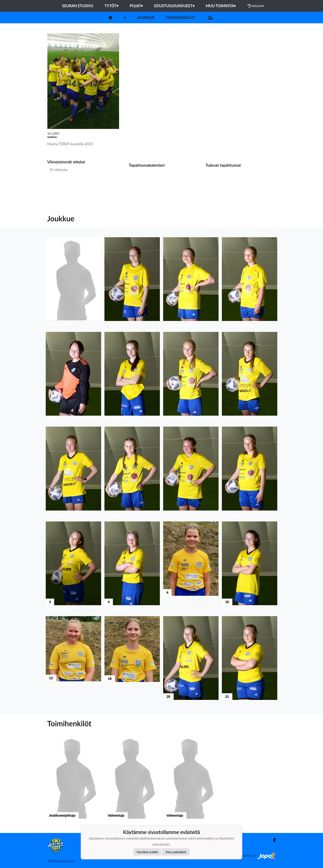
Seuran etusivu (78, 6)
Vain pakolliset (176, 852)
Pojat (136, 6)
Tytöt (112, 6)
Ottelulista (57, 185)
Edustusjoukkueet (174, 6)
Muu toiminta (221, 6)
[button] (73, 283)
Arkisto (256, 6)
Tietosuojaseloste (61, 861)
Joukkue (146, 18)
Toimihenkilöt (180, 18)
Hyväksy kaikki (147, 852)
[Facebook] (273, 840)
